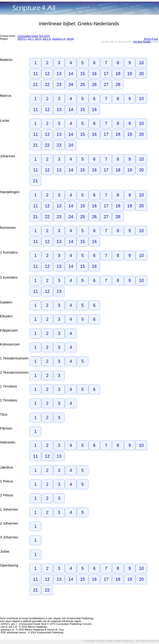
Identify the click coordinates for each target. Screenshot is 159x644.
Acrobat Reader (142, 42)
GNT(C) (22, 39)
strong (70, 39)
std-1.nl (47, 39)
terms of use (151, 39)
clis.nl (38, 39)
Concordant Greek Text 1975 (34, 36)
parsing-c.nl (59, 39)
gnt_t (31, 39)
